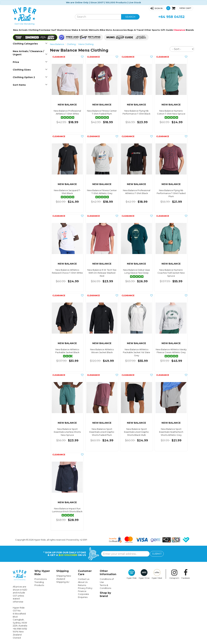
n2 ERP (84, 540)
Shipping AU (63, 582)
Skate (60, 30)
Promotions (41, 579)
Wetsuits (94, 30)
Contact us (84, 579)
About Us (83, 582)
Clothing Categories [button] (30, 44)
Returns (82, 585)
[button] (156, 8)
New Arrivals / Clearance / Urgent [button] (30, 53)
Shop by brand (105, 594)
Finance (82, 591)
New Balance (57, 44)
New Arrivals (20, 30)
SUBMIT (157, 554)
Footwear (45, 30)
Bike (103, 30)
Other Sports (152, 30)
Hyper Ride (132, 574)
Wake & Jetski (80, 30)
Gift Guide (167, 30)
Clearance (179, 30)
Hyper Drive (144, 574)
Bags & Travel (136, 30)
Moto (109, 30)
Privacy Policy (85, 588)
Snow (68, 30)
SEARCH (130, 17)
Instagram (174, 574)
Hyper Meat (157, 574)
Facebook (186, 574)
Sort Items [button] (30, 85)
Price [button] (30, 62)
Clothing (33, 30)
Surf (54, 30)
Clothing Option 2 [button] (30, 77)
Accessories (120, 30)
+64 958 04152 (172, 17)
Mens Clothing (86, 44)
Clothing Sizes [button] (30, 70)
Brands (190, 30)
